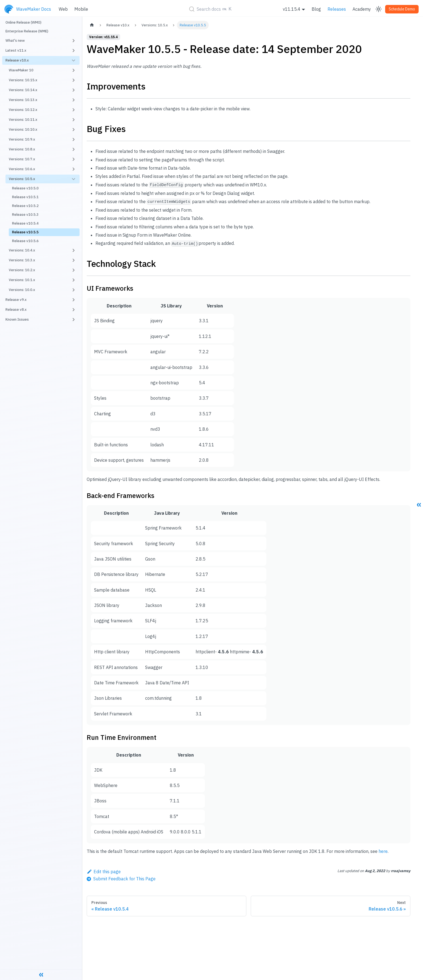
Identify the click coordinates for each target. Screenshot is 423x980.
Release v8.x (16, 310)
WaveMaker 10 (21, 70)
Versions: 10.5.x (22, 179)
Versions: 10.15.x (23, 80)
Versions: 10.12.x (23, 110)
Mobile (81, 9)
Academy (362, 9)
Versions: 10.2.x (22, 270)
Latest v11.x (16, 50)
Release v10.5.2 (25, 206)
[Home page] (92, 25)
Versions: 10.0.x (22, 290)
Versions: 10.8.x (22, 149)
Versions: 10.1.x (22, 280)
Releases (337, 9)
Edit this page (104, 872)
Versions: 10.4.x (22, 250)
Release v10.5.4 (25, 223)
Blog (316, 9)
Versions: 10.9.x (22, 139)
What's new (15, 40)
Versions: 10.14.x (23, 90)
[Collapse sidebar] (41, 975)
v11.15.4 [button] (292, 9)
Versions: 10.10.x (23, 129)
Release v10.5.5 (25, 232)
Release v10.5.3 (25, 215)
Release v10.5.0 (25, 188)
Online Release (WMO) (23, 22)
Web (63, 9)
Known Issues (17, 319)
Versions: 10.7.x (22, 159)
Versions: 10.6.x (22, 169)
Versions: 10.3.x (22, 260)
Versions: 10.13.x (23, 100)
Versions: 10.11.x (23, 120)
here (383, 851)
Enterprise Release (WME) (27, 31)
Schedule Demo (402, 9)
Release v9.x (16, 300)
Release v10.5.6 (25, 241)
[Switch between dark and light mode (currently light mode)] (379, 9)
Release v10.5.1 (25, 197)
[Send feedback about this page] (121, 879)
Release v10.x (17, 60)
